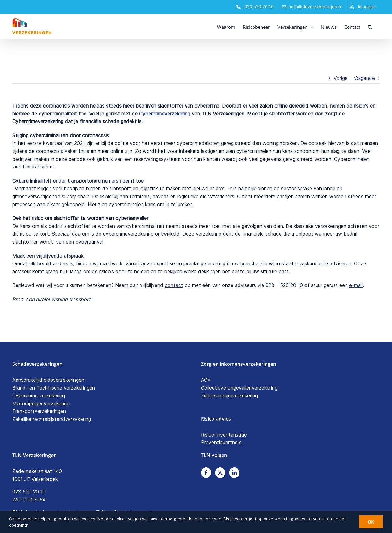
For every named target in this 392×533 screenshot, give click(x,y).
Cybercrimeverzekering (165, 114)
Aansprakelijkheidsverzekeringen (48, 380)
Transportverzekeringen (39, 411)
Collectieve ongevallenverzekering (239, 388)
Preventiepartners (221, 442)
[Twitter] (220, 473)
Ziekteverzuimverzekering (229, 395)
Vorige (341, 78)
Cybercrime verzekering (39, 395)
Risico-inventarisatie (224, 435)
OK (371, 522)
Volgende (364, 78)
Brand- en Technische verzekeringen (54, 388)
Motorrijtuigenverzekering (41, 403)
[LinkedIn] (234, 473)
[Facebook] (206, 473)
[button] (370, 26)
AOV (206, 380)
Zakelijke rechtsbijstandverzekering (52, 419)
